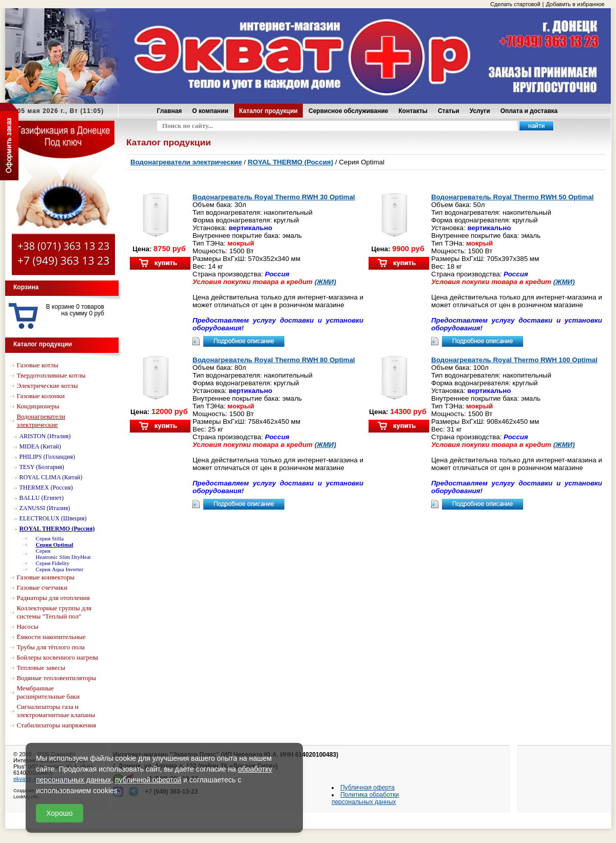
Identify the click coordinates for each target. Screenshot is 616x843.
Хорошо (60, 813)
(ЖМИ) (325, 282)
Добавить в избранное (575, 4)
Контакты (413, 111)
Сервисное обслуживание (348, 111)
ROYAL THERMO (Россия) (291, 162)
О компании (210, 111)
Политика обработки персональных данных (365, 798)
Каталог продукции (268, 111)
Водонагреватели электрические (186, 162)
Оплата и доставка (529, 111)
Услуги (480, 111)
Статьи (449, 111)
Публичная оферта (368, 788)
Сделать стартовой (515, 4)
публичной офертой (148, 780)
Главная (170, 111)
